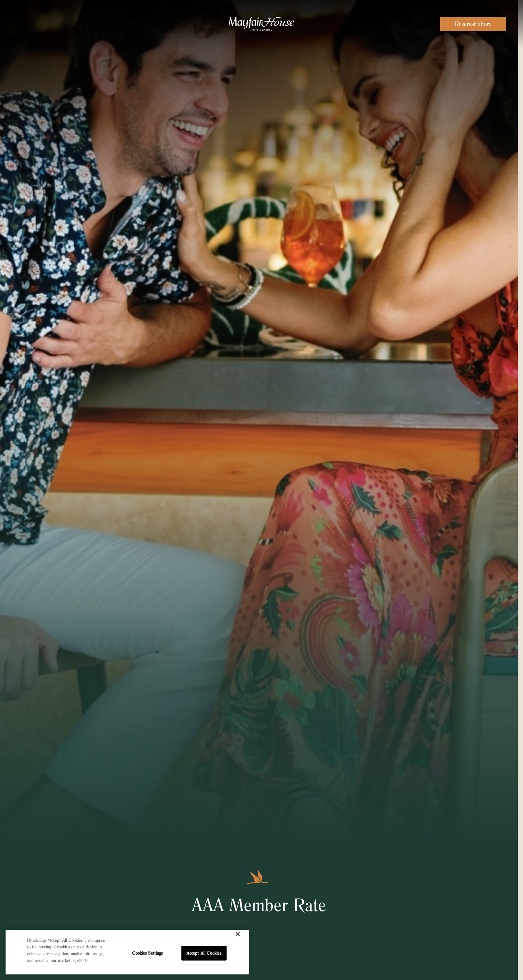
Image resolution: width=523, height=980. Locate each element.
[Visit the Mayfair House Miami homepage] (261, 24)
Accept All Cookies (204, 953)
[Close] (238, 934)
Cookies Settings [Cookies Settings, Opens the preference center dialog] (147, 953)
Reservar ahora (473, 24)
